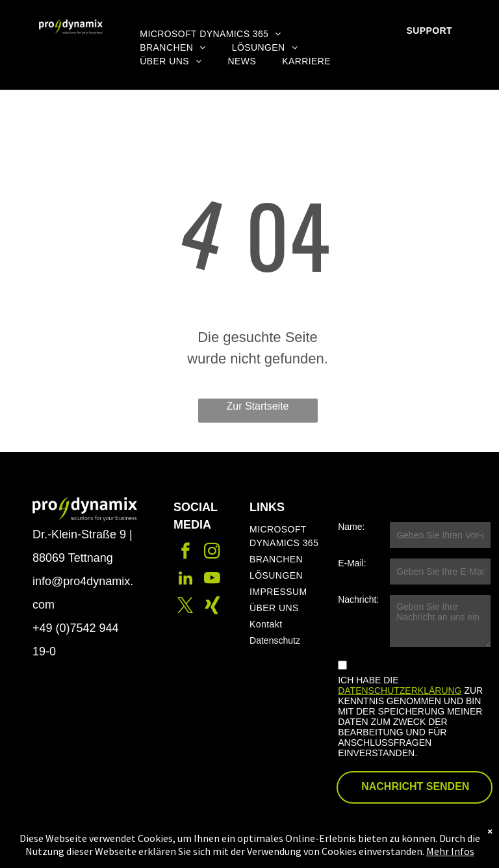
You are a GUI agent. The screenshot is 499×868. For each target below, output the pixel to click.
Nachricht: (358, 599)
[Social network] (212, 607)
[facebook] (186, 553)
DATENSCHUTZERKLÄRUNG (400, 690)
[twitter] (186, 607)
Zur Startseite (257, 406)
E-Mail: (352, 563)
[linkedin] (186, 580)
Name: (351, 527)
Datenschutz (275, 640)
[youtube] (212, 580)
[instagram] (212, 553)
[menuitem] (210, 34)
